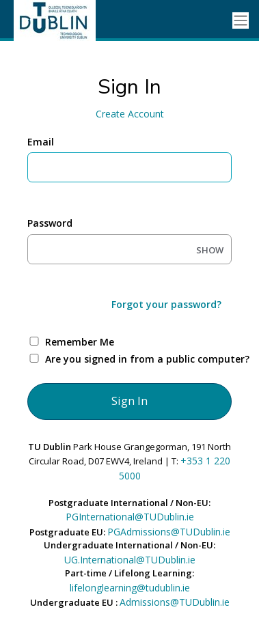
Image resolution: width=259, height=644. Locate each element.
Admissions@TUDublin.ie (175, 602)
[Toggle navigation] (241, 21)
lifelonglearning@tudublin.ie (130, 588)
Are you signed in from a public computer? (146, 359)
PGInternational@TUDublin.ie (130, 517)
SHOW (210, 250)
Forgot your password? (166, 304)
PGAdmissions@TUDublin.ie (169, 532)
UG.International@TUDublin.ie (130, 560)
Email (41, 142)
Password (50, 223)
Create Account (130, 114)
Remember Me (80, 342)
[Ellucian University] (62, 20)
